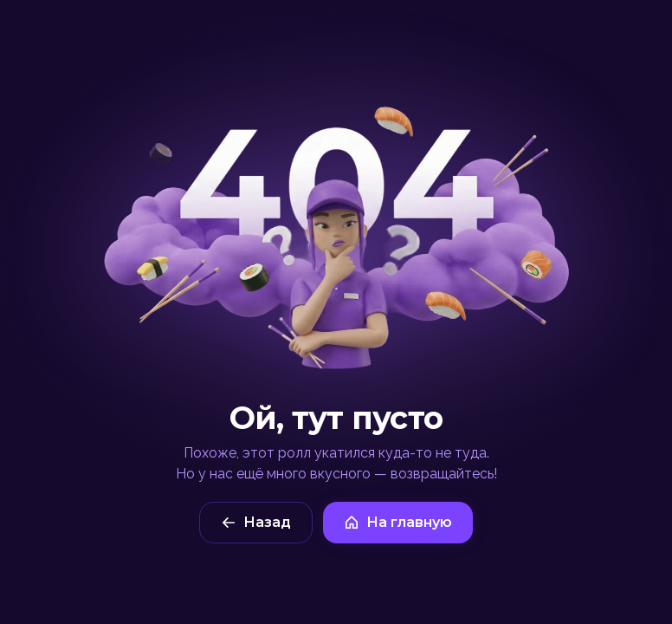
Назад (256, 522)
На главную (398, 522)
